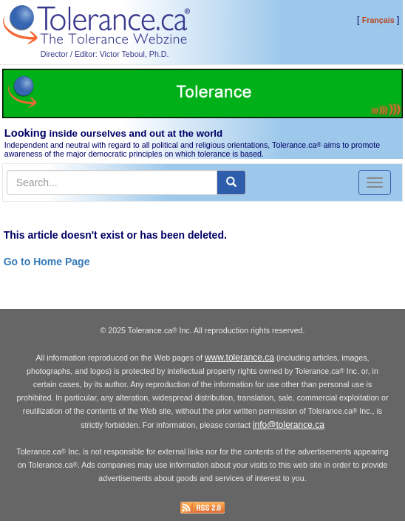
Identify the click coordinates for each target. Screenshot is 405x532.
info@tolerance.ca (289, 425)
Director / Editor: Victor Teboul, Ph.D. (105, 54)
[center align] (231, 183)
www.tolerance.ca (239, 358)
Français (378, 20)
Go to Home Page (47, 262)
